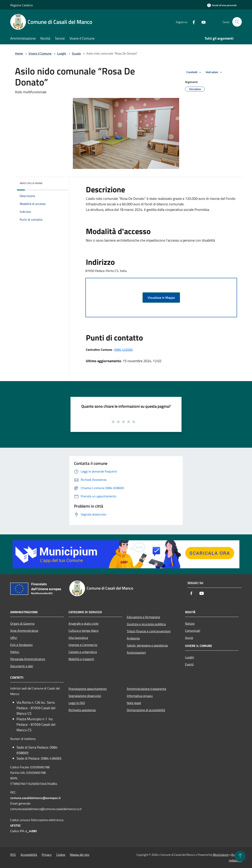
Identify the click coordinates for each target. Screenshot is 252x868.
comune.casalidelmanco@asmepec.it (35, 798)
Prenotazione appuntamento (88, 689)
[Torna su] (240, 856)
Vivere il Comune (40, 53)
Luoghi (62, 53)
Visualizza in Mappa (161, 298)
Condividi (195, 72)
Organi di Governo (22, 623)
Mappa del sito (80, 855)
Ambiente (133, 638)
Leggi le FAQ (77, 703)
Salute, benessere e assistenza (147, 645)
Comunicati (193, 631)
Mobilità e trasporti (81, 659)
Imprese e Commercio (83, 645)
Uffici (14, 638)
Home (19, 53)
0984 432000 (123, 350)
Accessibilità (29, 855)
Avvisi (189, 638)
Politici (15, 652)
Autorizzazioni (136, 652)
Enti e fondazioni (21, 645)
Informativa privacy (140, 696)
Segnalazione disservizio (85, 696)
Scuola (76, 53)
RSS (13, 855)
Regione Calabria (21, 5)
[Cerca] (237, 22)
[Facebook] (192, 22)
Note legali (134, 703)
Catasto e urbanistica (83, 652)
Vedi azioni (215, 72)
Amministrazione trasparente (146, 689)
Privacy (47, 855)
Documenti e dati (22, 666)
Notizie (190, 623)
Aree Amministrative (24, 631)
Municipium (221, 855)
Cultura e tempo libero (83, 631)
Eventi (189, 664)
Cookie (61, 855)
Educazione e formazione (143, 617)
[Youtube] (202, 22)
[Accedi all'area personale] (222, 5)
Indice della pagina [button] (31, 183)
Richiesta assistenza (82, 710)
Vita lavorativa (78, 638)
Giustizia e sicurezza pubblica (146, 624)
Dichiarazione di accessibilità (146, 710)
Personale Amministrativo (28, 659)
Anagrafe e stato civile (83, 623)
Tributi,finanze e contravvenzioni (149, 631)
